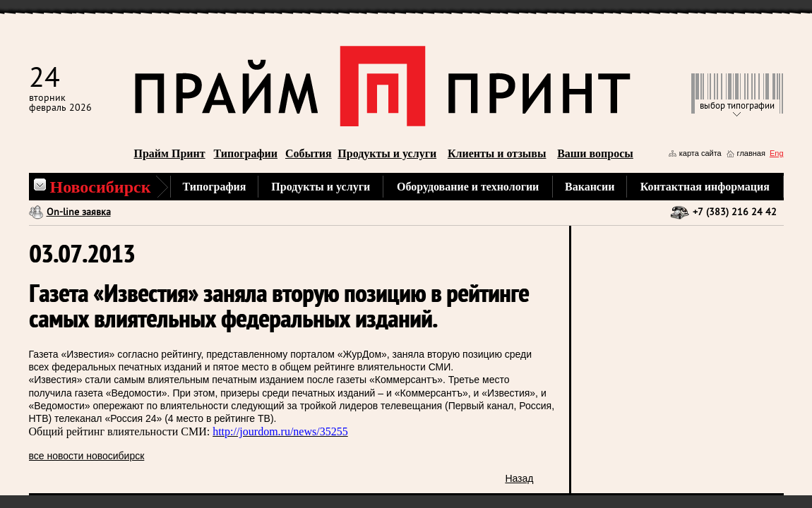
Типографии (246, 153)
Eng (777, 153)
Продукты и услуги (387, 153)
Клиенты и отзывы (497, 153)
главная (751, 153)
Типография (215, 187)
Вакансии (590, 187)
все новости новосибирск (87, 456)
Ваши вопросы (595, 153)
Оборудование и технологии (468, 187)
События (309, 153)
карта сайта (700, 153)
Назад (519, 478)
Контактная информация (705, 187)
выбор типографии (737, 106)
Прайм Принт (170, 153)
